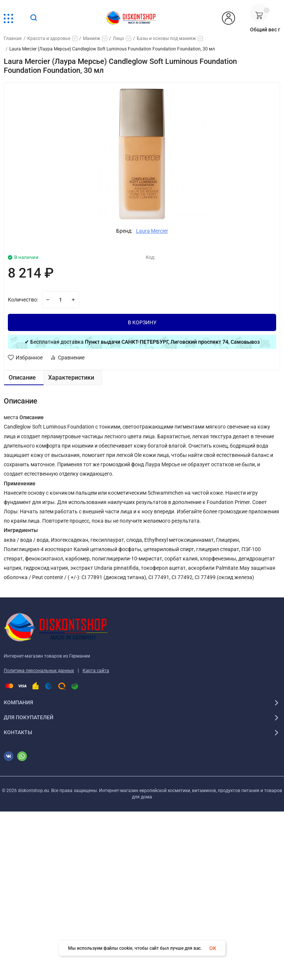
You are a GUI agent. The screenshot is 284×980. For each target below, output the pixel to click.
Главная (13, 38)
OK (213, 948)
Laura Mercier (152, 231)
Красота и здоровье (49, 38)
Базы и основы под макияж (166, 38)
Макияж (92, 38)
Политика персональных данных (39, 671)
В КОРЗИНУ (142, 322)
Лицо (118, 38)
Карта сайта (96, 671)
